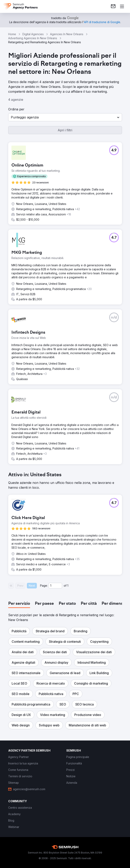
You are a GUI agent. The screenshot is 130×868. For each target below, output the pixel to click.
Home (12, 34)
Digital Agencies (33, 34)
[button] (65, 117)
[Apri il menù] (122, 6)
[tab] (19, 604)
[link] (113, 6)
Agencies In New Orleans (67, 34)
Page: (44, 586)
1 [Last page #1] (68, 586)
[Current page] (55, 586)
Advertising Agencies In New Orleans (33, 38)
